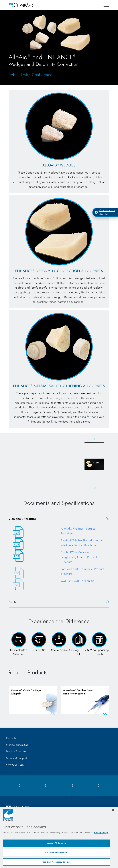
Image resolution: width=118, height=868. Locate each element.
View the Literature (22, 519)
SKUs (13, 603)
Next (94, 489)
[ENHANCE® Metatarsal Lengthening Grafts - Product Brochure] (59, 559)
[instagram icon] (46, 787)
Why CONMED (15, 766)
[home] (21, 5)
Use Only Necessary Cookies (57, 862)
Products (11, 739)
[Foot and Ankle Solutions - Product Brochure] (59, 573)
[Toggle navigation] (106, 5)
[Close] (113, 810)
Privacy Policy (101, 833)
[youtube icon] (99, 787)
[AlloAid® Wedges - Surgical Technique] (59, 533)
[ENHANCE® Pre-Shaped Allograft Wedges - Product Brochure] (59, 545)
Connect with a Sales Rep (105, 212)
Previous (94, 439)
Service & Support (17, 759)
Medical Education (17, 753)
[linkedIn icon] (72, 787)
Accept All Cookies (57, 843)
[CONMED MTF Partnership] (59, 585)
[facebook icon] (19, 787)
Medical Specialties (17, 746)
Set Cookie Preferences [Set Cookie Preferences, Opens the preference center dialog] (57, 853)
